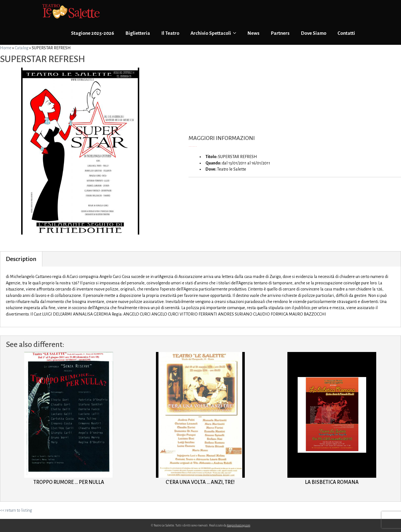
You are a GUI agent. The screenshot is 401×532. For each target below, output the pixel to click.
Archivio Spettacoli (213, 33)
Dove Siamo (314, 33)
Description (21, 259)
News (253, 33)
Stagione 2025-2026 (93, 33)
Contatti (346, 33)
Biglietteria (138, 33)
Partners (280, 33)
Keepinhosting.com (239, 525)
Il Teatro (170, 33)
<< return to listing (16, 510)
